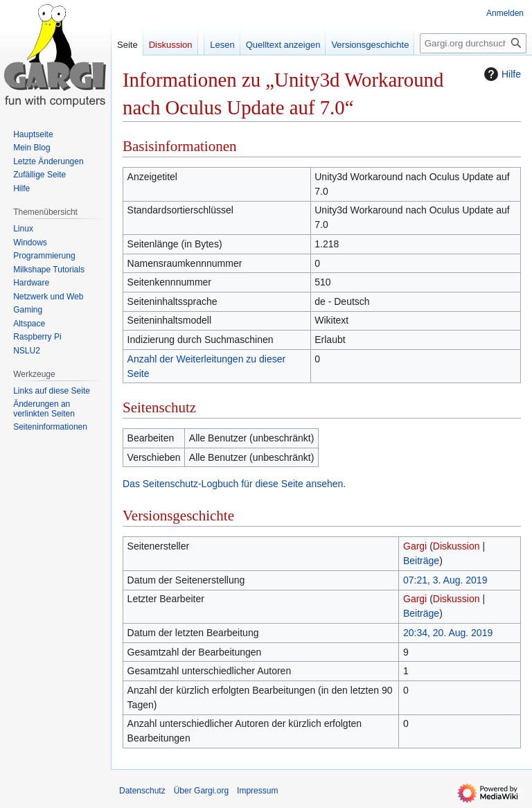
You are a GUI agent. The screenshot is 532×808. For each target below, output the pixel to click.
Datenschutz (142, 791)
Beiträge (421, 561)
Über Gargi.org (201, 791)
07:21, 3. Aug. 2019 (445, 580)
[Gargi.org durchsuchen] (473, 43)
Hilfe (501, 74)
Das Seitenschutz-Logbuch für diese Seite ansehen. (234, 484)
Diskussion (456, 546)
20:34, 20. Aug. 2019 (448, 633)
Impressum (257, 791)
